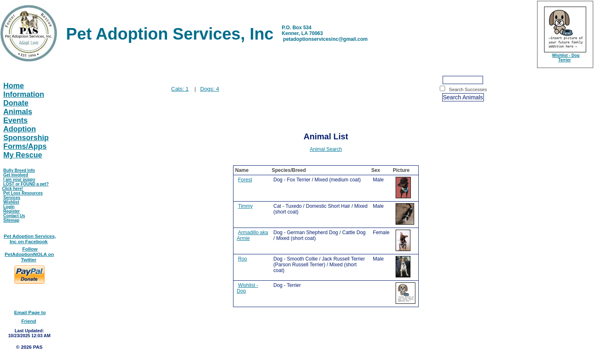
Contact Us (14, 216)
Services (12, 198)
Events (15, 120)
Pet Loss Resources (23, 193)
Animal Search (326, 149)
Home (14, 86)
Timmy (245, 206)
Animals (18, 112)
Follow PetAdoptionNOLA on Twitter (29, 254)
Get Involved (16, 175)
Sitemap (11, 220)
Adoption (20, 129)
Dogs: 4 (210, 89)
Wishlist (11, 202)
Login (9, 207)
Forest (245, 180)
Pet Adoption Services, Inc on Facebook (30, 239)
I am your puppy (19, 180)
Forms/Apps (25, 146)
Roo (243, 259)
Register (12, 211)
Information (24, 94)
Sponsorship (26, 138)
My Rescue (23, 155)
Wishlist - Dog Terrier (566, 58)
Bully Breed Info (19, 170)
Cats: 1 (180, 89)
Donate (16, 103)
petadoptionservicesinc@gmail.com (325, 39)
